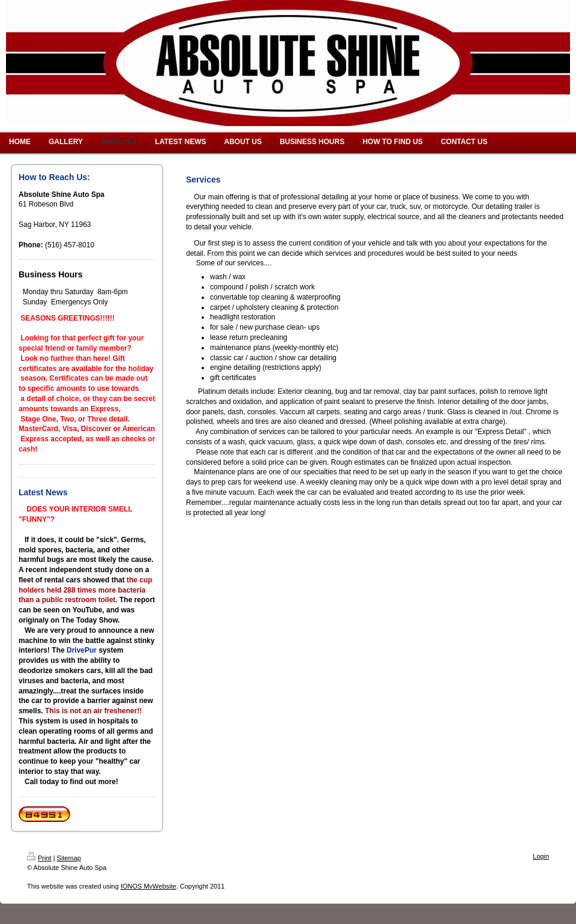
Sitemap (69, 858)
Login (541, 856)
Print (39, 858)
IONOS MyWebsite (148, 886)
